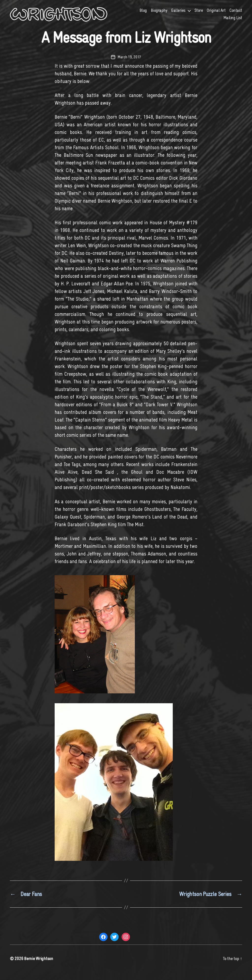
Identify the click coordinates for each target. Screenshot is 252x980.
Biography (159, 14)
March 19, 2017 (129, 64)
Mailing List (233, 21)
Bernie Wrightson (39, 966)
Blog (143, 14)
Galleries (178, 14)
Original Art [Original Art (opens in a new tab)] (216, 14)
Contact (236, 14)
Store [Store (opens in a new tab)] (199, 14)
